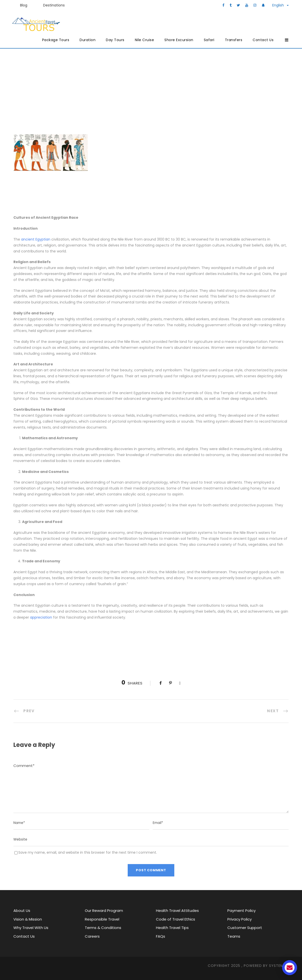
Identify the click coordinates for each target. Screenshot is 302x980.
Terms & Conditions (103, 928)
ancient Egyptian (36, 239)
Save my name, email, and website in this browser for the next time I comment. (88, 852)
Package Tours (56, 40)
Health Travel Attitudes (177, 911)
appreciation (41, 617)
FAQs (161, 936)
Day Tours (115, 40)
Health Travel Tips (172, 928)
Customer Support (245, 928)
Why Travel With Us (31, 928)
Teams (234, 936)
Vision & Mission (28, 919)
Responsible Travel (102, 919)
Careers (92, 936)
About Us (22, 911)
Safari (209, 40)
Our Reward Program (104, 911)
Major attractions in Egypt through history (172, 94)
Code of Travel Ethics (176, 919)
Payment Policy (242, 911)
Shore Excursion (179, 40)
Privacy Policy (240, 919)
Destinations (54, 5)
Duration (88, 40)
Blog (24, 5)
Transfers (234, 40)
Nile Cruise (145, 40)
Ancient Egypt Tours (93, 94)
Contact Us (263, 40)
